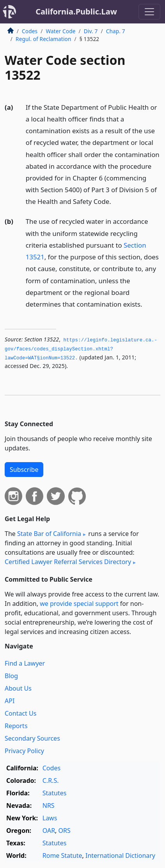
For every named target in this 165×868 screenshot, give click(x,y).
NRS (49, 805)
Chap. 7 (116, 31)
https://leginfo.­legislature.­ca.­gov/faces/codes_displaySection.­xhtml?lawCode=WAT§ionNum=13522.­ (81, 349)
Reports (16, 726)
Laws (50, 818)
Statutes (55, 793)
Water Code (60, 31)
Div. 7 (91, 31)
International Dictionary (120, 855)
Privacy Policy (24, 751)
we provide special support (79, 604)
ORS (65, 830)
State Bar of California (49, 534)
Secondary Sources (32, 738)
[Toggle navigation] (149, 12)
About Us (18, 688)
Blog (11, 676)
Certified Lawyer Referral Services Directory (68, 562)
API (10, 701)
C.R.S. (51, 780)
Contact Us (20, 713)
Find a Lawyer (25, 663)
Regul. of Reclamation (43, 39)
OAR (49, 830)
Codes (30, 31)
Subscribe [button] (24, 470)
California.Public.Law (76, 12)
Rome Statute (62, 855)
